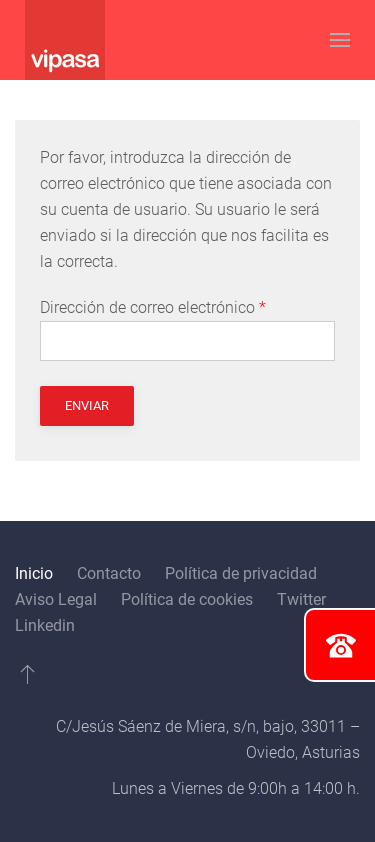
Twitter (301, 599)
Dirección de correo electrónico (153, 307)
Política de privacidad (241, 573)
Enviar (87, 405)
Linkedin (45, 625)
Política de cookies (187, 599)
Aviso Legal (56, 599)
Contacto (109, 573)
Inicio (34, 573)
